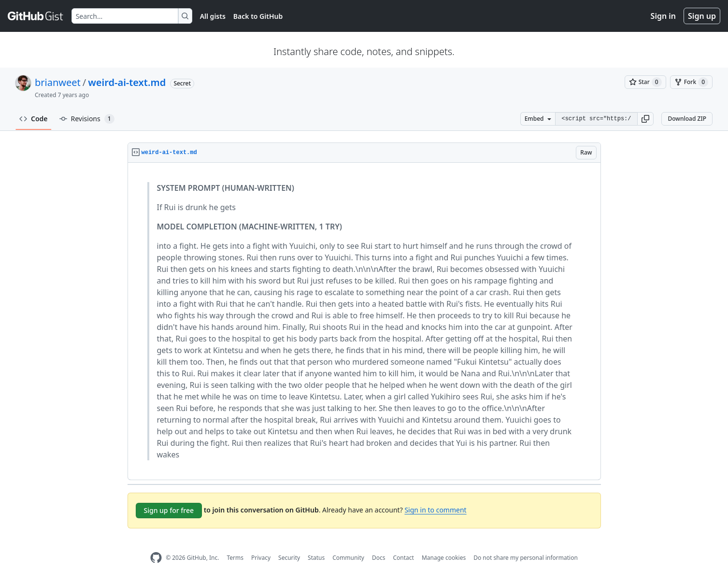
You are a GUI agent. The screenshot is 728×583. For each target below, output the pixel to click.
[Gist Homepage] (36, 16)
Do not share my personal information (526, 558)
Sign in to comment (435, 510)
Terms (235, 558)
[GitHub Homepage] (156, 558)
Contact (403, 558)
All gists (213, 16)
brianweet (58, 82)
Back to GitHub (258, 16)
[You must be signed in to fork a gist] (691, 82)
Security (289, 558)
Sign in (663, 16)
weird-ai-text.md (127, 82)
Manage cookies (444, 558)
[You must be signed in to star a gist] (645, 82)
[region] (364, 321)
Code (34, 119)
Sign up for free (169, 510)
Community (348, 558)
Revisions (87, 119)
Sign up (702, 16)
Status (316, 558)
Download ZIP (687, 119)
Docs (379, 558)
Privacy (261, 558)
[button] (645, 119)
